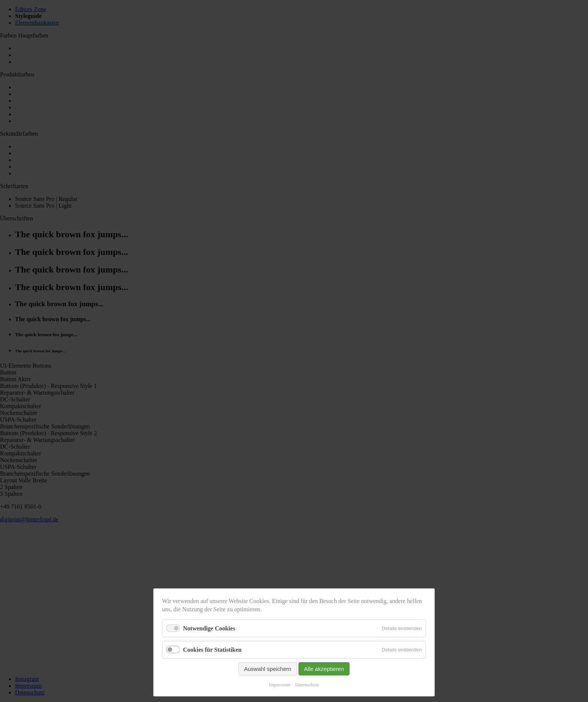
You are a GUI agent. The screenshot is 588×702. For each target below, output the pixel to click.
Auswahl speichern (268, 669)
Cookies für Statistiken (212, 650)
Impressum (280, 685)
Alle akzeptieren (324, 669)
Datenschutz (307, 685)
